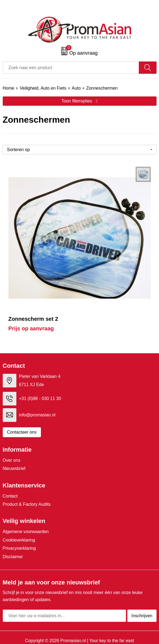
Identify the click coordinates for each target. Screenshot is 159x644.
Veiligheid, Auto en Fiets (43, 88)
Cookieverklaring (19, 540)
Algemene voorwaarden (26, 532)
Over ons (12, 460)
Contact (10, 496)
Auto (76, 88)
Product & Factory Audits (27, 504)
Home (9, 88)
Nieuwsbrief (14, 468)
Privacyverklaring (19, 548)
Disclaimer (13, 557)
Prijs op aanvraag (31, 328)
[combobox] (71, 68)
